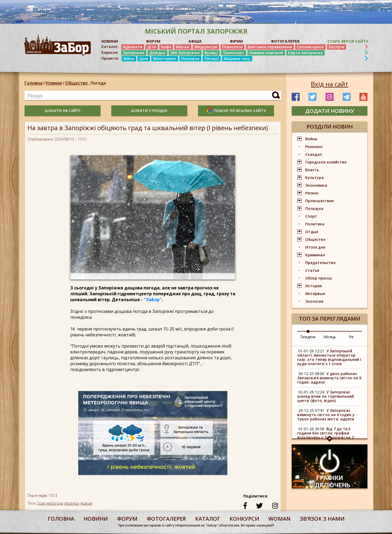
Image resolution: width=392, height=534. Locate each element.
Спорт (311, 216)
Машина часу (237, 59)
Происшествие (320, 201)
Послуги (336, 47)
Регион (312, 193)
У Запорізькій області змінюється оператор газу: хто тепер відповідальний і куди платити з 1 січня (329, 357)
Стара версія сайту (348, 41)
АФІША (195, 41)
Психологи (232, 47)
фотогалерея (166, 519)
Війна (129, 59)
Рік (351, 337)
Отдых (312, 232)
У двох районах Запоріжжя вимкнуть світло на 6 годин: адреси (329, 378)
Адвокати (133, 47)
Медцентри (206, 47)
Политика (315, 224)
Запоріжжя (134, 53)
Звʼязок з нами (322, 519)
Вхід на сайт (330, 84)
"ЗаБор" (153, 300)
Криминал (315, 255)
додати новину (330, 111)
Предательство (320, 263)
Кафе (166, 47)
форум (127, 519)
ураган (86, 503)
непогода (55, 503)
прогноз (72, 503)
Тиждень (308, 337)
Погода (98, 83)
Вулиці (211, 53)
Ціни (144, 59)
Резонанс (314, 147)
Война (311, 139)
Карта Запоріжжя (305, 53)
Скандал (314, 154)
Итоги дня (315, 247)
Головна (33, 83)
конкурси (244, 519)
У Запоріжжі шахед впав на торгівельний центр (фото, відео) (326, 396)
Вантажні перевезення (270, 47)
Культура (314, 178)
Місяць (330, 337)
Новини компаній (266, 53)
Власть (312, 170)
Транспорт (233, 53)
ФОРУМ (153, 41)
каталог (208, 519)
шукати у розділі (149, 111)
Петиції (212, 59)
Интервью (315, 294)
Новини (54, 83)
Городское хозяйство (326, 162)
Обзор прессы (319, 278)
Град (41, 503)
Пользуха (190, 59)
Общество (78, 83)
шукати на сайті (63, 111)
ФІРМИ (236, 41)
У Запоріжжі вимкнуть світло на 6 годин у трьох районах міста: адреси (326, 415)
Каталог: (110, 47)
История (314, 286)
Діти (152, 47)
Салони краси (310, 47)
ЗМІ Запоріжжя (185, 53)
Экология (314, 301)
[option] (153, 436)
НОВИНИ (110, 41)
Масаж (183, 47)
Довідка (157, 53)
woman (280, 519)
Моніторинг (165, 59)
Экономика (316, 185)
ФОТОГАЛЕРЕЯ (285, 41)
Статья (312, 270)
